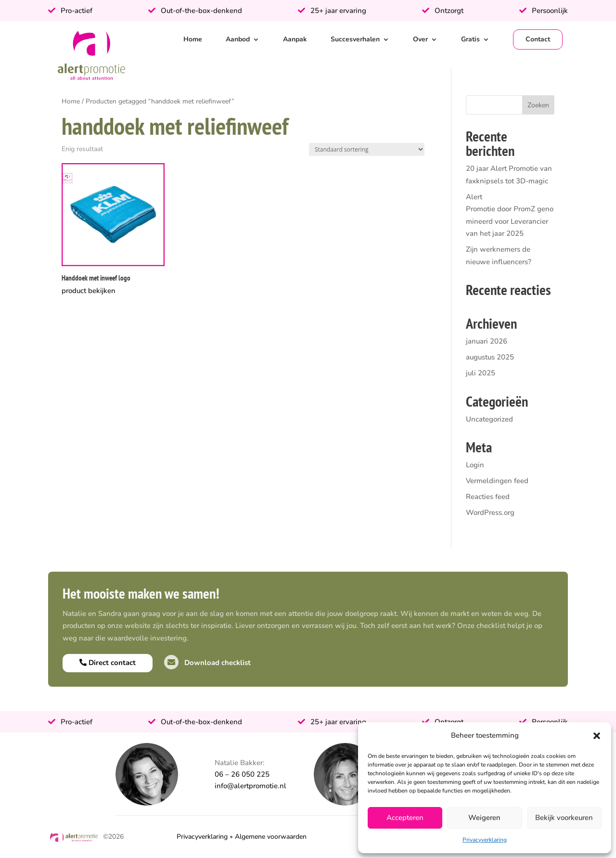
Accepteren (405, 818)
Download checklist (207, 663)
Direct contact (108, 663)
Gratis (470, 39)
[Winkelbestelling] (367, 149)
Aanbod (238, 39)
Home (193, 39)
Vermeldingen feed (497, 481)
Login (475, 465)
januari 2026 (487, 341)
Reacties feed (488, 497)
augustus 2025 (490, 357)
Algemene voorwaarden (271, 837)
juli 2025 (481, 373)
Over (420, 39)
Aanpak (295, 39)
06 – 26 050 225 (242, 774)
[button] (597, 736)
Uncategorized (489, 419)
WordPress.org (490, 512)
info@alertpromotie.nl (250, 786)
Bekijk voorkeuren (564, 818)
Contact (538, 39)
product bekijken (89, 291)
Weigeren (484, 818)
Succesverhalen (355, 39)
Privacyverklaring (485, 840)
